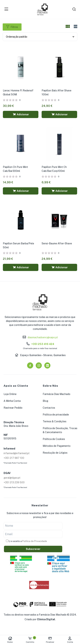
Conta (70, 640)
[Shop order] (40, 37)
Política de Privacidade (35, 541)
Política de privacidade (56, 415)
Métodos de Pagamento (57, 446)
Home (10, 640)
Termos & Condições (55, 421)
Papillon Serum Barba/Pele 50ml (18, 245)
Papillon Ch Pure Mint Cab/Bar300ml (15, 169)
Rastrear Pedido (13, 408)
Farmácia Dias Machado (57, 394)
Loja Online (10, 394)
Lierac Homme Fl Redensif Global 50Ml (18, 92)
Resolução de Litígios (55, 453)
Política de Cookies (54, 439)
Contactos (49, 408)
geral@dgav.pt (12, 478)
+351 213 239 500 (14, 482)
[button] (21, 114)
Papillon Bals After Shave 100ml (57, 92)
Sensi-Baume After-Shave (57, 243)
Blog (45, 401)
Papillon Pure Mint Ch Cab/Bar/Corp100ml (54, 169)
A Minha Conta (12, 401)
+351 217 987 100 (14, 458)
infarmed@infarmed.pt (17, 453)
